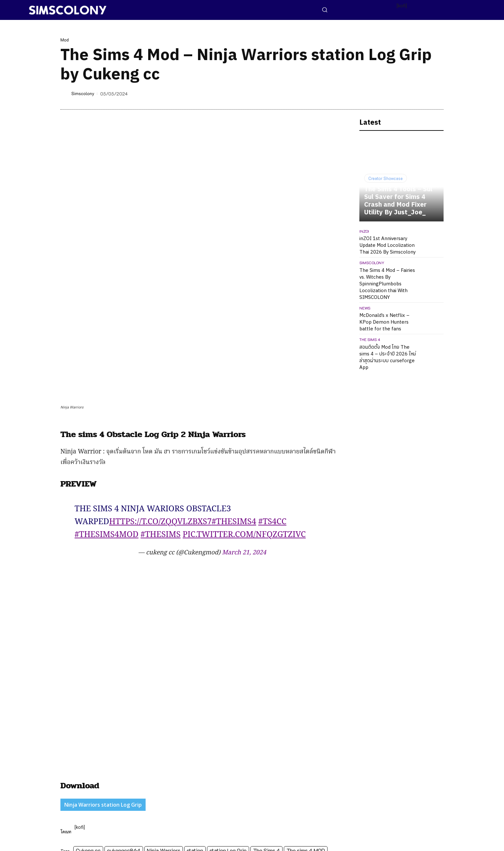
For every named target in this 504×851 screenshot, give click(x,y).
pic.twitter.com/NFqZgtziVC (244, 411)
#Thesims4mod (107, 411)
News (365, 308)
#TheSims (161, 411)
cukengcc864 (124, 726)
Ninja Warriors (164, 726)
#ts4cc (272, 398)
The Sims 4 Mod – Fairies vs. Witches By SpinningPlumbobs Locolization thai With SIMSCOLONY (387, 284)
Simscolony (83, 93)
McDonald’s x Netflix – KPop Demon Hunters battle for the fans (384, 322)
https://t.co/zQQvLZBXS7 (160, 398)
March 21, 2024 (244, 429)
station (195, 726)
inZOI (364, 231)
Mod (65, 40)
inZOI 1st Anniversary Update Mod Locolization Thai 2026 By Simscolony (387, 245)
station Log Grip (228, 726)
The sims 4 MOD (306, 726)
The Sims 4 (266, 726)
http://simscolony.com (123, 769)
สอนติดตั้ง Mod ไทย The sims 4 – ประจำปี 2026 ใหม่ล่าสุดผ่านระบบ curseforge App (388, 357)
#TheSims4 (234, 398)
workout (73, 736)
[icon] (397, 838)
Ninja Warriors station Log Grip (103, 681)
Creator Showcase (386, 178)
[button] (325, 10)
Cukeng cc (88, 726)
